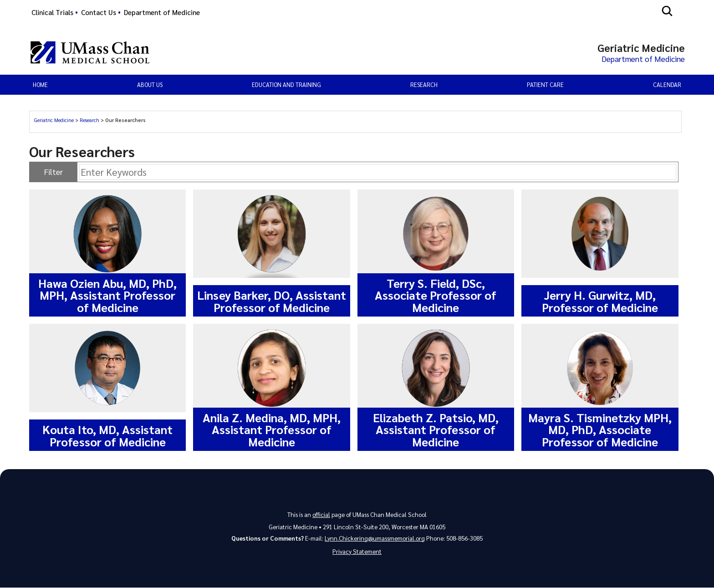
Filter (54, 172)
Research (89, 120)
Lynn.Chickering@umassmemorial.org (375, 538)
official (321, 514)
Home (40, 85)
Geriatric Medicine (54, 120)
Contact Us (99, 12)
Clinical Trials (52, 12)
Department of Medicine (162, 12)
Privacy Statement (357, 552)
